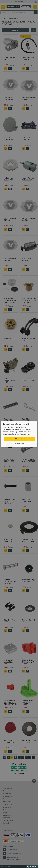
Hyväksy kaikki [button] (20, 439)
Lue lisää (27, 434)
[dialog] (19, 434)
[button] (19, 443)
